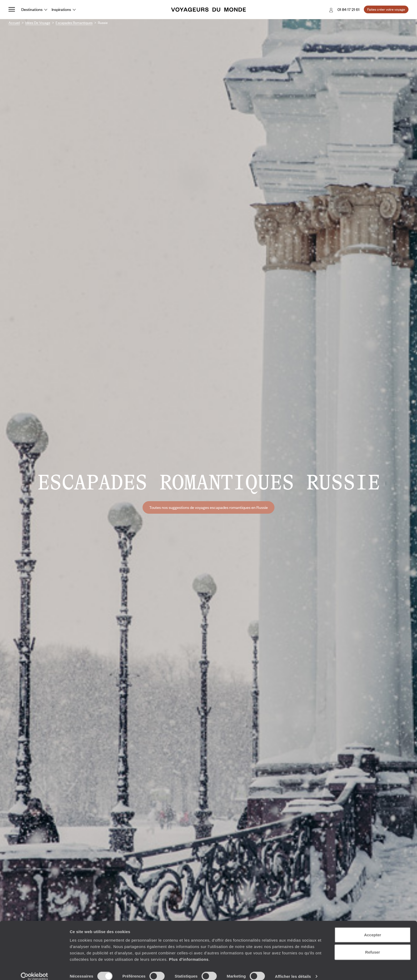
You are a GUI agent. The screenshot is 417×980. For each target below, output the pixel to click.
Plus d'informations (189, 952)
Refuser (373, 945)
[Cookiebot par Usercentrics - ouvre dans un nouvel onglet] (34, 970)
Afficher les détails (293, 969)
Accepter (373, 928)
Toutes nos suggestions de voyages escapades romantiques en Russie (208, 507)
